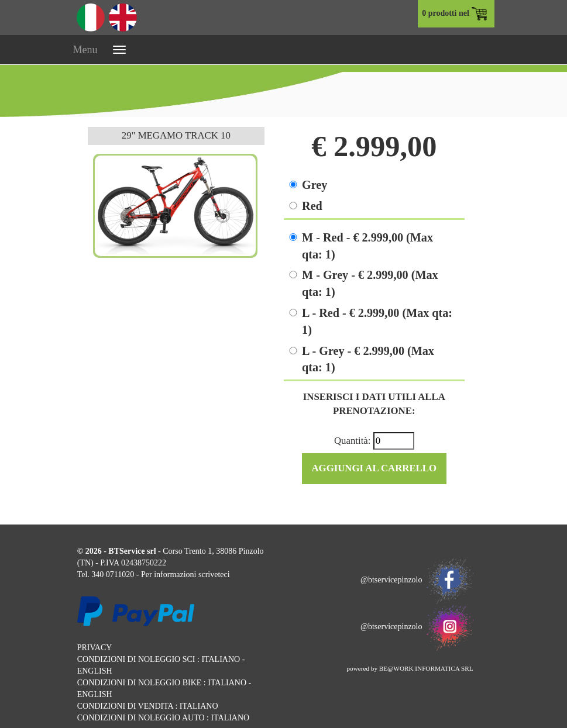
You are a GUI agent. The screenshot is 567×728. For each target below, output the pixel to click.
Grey (315, 185)
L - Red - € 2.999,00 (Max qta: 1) (377, 321)
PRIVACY (95, 648)
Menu (85, 50)
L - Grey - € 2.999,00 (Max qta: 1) (368, 359)
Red (312, 206)
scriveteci (214, 575)
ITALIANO (221, 659)
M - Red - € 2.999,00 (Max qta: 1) (367, 246)
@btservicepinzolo (417, 580)
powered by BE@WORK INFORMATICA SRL (410, 668)
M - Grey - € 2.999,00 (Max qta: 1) (370, 283)
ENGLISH (95, 671)
